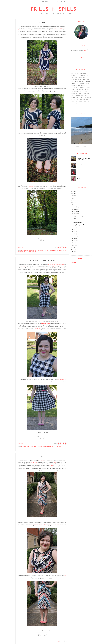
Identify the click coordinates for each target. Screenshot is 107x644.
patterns (88, 82)
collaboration (75, 92)
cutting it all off (38, 328)
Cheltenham (31, 187)
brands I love (33, 251)
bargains (26, 251)
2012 (84, 78)
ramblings (87, 90)
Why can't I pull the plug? (81, 146)
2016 (77, 94)
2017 (86, 96)
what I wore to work (77, 78)
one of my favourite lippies (54, 524)
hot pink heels (61, 380)
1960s (73, 102)
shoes (80, 80)
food (84, 82)
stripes (30, 252)
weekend (35, 252)
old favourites (75, 88)
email (85, 51)
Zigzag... (42, 457)
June (74, 231)
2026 (74, 192)
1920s (80, 104)
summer (73, 86)
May (74, 233)
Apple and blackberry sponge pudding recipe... (83, 159)
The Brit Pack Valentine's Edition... (84, 179)
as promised (56, 266)
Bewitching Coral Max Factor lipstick (39, 524)
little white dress (84, 100)
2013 (88, 80)
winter (73, 94)
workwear (83, 88)
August (75, 228)
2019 (72, 106)
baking (73, 100)
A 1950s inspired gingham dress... (42, 260)
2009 (76, 106)
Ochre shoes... (80, 172)
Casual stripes (42, 22)
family (84, 80)
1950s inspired (24, 266)
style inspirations (81, 76)
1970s (77, 100)
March (75, 237)
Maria (60, 251)
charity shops (79, 90)
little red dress (80, 96)
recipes (88, 84)
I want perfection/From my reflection (83, 165)
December (76, 208)
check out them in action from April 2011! (52, 132)
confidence (52, 251)
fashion (73, 76)
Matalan (58, 447)
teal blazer (51, 465)
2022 (74, 195)
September (76, 213)
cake (81, 98)
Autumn (78, 86)
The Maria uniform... (78, 226)
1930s (85, 102)
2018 (87, 104)
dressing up (84, 86)
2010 (79, 106)
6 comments (20, 443)
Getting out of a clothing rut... (80, 224)
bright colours (45, 447)
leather (80, 102)
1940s (88, 102)
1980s (83, 104)
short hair (24, 252)
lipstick (88, 88)
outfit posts (29, 448)
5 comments (20, 641)
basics (85, 92)
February (75, 238)
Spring (73, 96)
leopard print (75, 98)
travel (73, 90)
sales (35, 448)
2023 (74, 193)
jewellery (86, 94)
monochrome (21, 448)
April (75, 235)
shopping (74, 84)
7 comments (20, 247)
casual (39, 251)
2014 (72, 82)
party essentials (87, 98)
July (74, 229)
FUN (50, 447)
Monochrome (46, 268)
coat (81, 92)
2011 (87, 76)
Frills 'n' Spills (54, 9)
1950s (22, 447)
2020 (90, 104)
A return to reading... (78, 222)
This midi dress (34, 462)
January (75, 240)
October (75, 211)
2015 (22, 251)
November (76, 210)
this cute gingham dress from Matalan (56, 265)
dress (57, 251)
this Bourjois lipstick (46, 323)
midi (55, 462)
